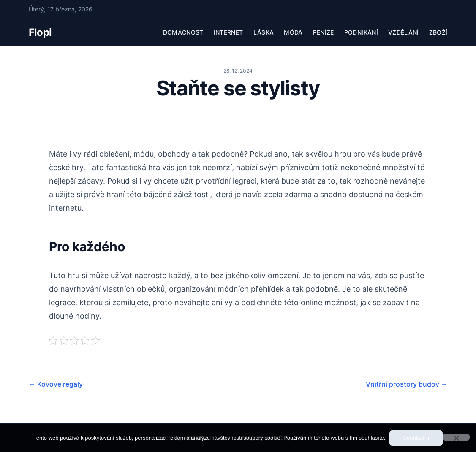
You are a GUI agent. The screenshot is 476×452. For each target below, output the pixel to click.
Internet (228, 32)
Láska (264, 32)
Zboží (438, 32)
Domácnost (183, 32)
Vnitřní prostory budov (407, 384)
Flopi (40, 32)
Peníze (324, 32)
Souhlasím (416, 438)
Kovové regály (56, 384)
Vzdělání (404, 32)
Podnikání (361, 32)
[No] (456, 437)
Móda (293, 32)
